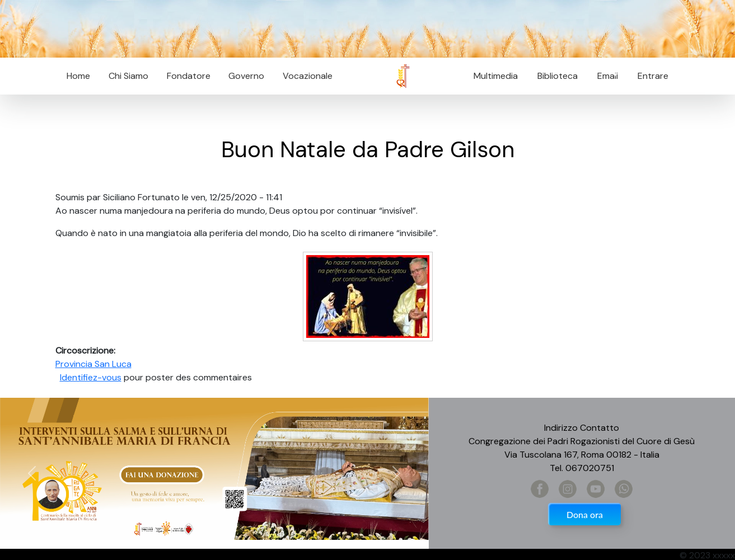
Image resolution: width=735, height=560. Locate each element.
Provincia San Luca (93, 364)
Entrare (653, 76)
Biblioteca (558, 76)
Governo (246, 76)
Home (78, 76)
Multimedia (496, 76)
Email (604, 76)
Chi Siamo (128, 76)
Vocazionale (308, 76)
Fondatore (189, 76)
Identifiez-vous (91, 377)
